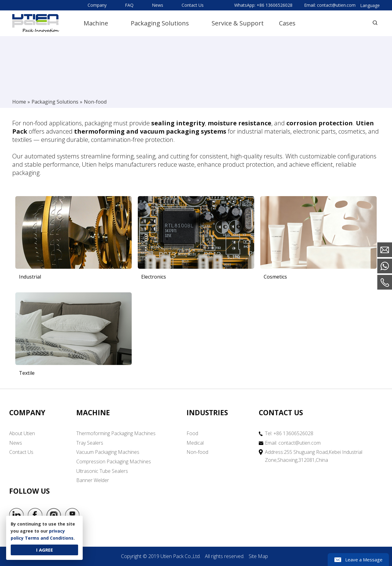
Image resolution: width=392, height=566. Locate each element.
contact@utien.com (336, 5)
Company (97, 5)
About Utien (22, 434)
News (158, 5)
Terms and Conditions (49, 538)
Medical (195, 443)
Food (192, 434)
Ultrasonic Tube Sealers (102, 471)
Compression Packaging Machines (114, 462)
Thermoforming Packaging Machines (116, 434)
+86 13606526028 (275, 5)
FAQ (129, 5)
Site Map (258, 557)
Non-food (197, 452)
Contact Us (193, 5)
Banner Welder (93, 481)
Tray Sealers (90, 443)
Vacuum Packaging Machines (108, 452)
